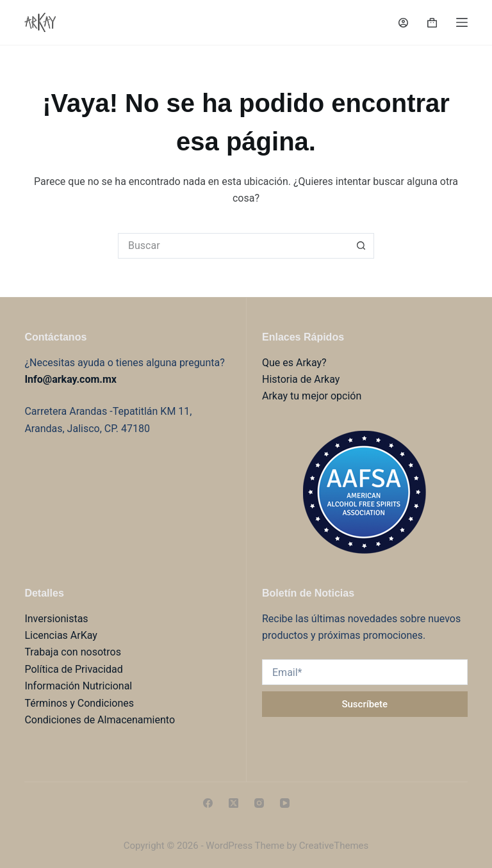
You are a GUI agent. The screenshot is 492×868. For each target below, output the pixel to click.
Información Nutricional (78, 686)
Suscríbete (365, 704)
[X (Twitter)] (234, 803)
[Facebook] (208, 803)
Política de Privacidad (73, 669)
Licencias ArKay (61, 635)
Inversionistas (56, 619)
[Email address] (365, 672)
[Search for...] (233, 246)
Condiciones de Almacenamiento (100, 720)
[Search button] (361, 246)
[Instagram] (259, 803)
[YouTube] (285, 803)
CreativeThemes (334, 846)
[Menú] (462, 22)
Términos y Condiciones (79, 703)
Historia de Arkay (301, 379)
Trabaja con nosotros (73, 652)
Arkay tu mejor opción (312, 396)
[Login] (403, 23)
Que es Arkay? (294, 363)
